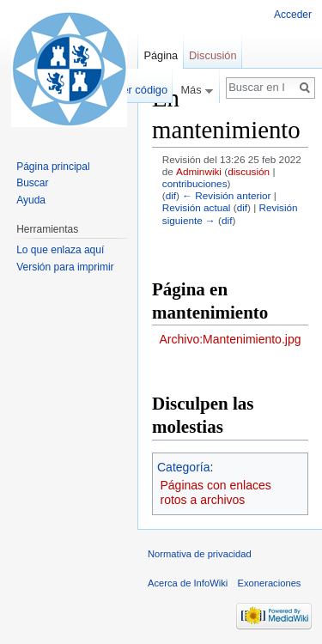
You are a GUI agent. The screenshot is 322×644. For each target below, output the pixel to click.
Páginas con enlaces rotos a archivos (216, 493)
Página (161, 55)
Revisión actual (197, 207)
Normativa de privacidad (200, 554)
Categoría (183, 467)
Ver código (142, 90)
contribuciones (195, 183)
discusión (249, 171)
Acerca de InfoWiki (188, 583)
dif (171, 195)
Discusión (213, 55)
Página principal (53, 167)
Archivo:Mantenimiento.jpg (231, 339)
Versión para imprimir (65, 267)
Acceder (293, 15)
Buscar (32, 183)
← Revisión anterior (226, 195)
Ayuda (31, 200)
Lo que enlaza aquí (60, 250)
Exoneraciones (269, 583)
